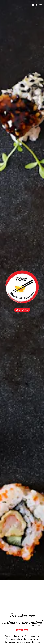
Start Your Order (22, 310)
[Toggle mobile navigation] (41, 5)
